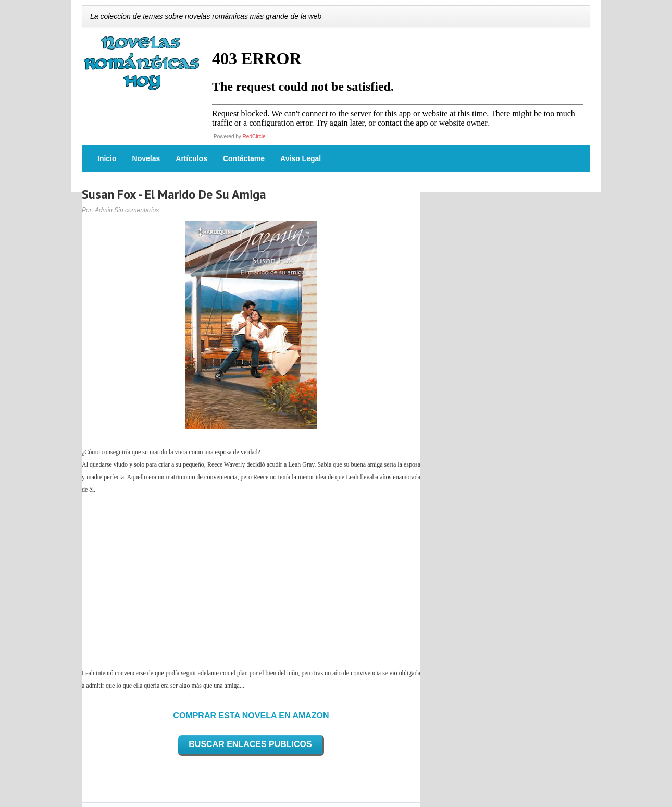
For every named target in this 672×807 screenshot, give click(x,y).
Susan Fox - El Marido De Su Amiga (174, 194)
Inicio (107, 158)
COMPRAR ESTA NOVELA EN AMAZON (251, 716)
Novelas (146, 158)
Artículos (191, 158)
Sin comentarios (136, 210)
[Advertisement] (251, 581)
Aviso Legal (301, 158)
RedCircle (254, 136)
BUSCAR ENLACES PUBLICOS (250, 744)
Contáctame (244, 158)
